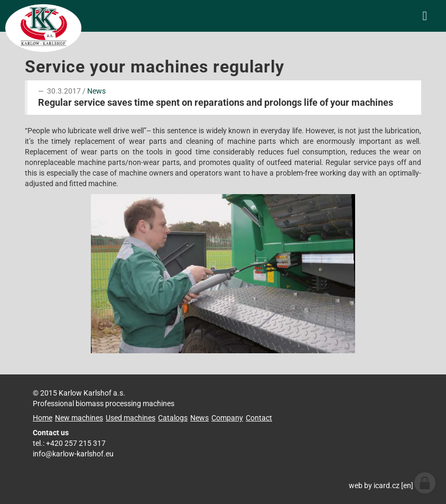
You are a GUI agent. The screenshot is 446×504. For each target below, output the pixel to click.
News (96, 91)
